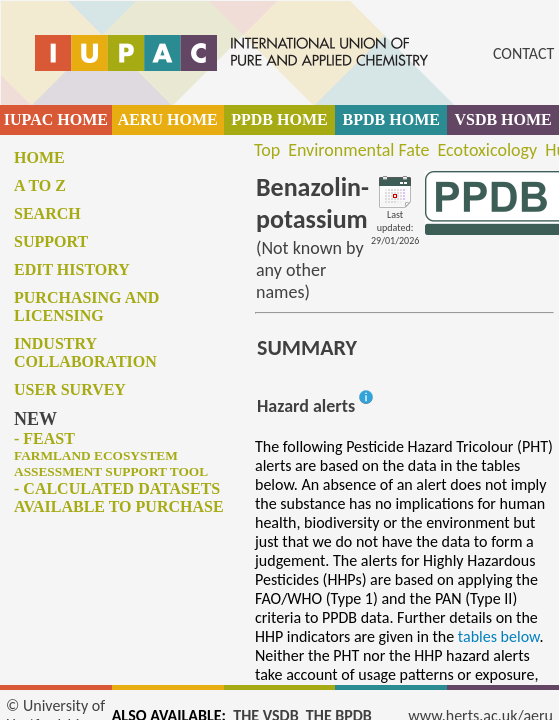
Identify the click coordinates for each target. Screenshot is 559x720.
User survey (70, 389)
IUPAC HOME (56, 119)
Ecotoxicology (488, 150)
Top (267, 150)
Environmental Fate (358, 150)
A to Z (40, 185)
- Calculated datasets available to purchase (119, 497)
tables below (499, 636)
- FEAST (111, 454)
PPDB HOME (279, 119)
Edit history (72, 269)
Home (39, 157)
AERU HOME (168, 119)
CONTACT (523, 53)
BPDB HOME (391, 119)
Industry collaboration (85, 352)
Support (51, 241)
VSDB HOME (502, 119)
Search (47, 213)
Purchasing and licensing (86, 306)
